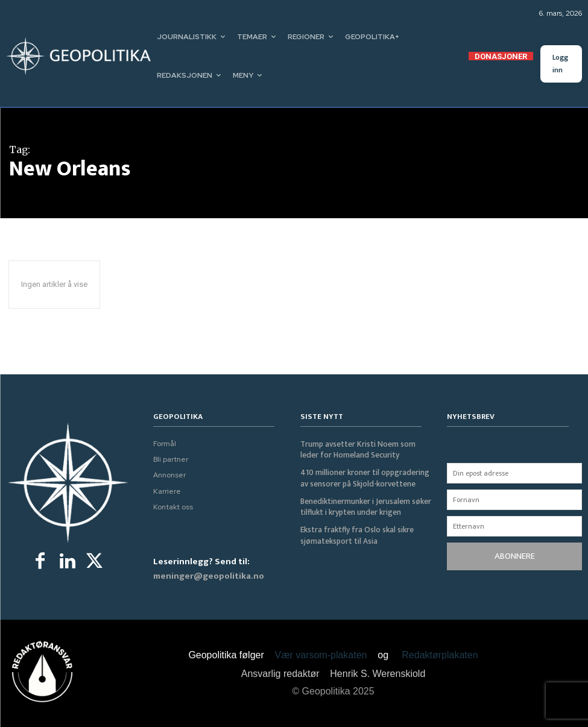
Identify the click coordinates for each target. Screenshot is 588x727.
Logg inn (560, 64)
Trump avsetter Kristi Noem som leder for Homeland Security (365, 450)
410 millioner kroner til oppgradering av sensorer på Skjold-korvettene (364, 477)
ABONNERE (515, 556)
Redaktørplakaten (440, 655)
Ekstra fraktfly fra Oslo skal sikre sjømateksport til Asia (354, 533)
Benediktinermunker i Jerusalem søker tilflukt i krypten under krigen (365, 505)
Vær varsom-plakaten (321, 655)
